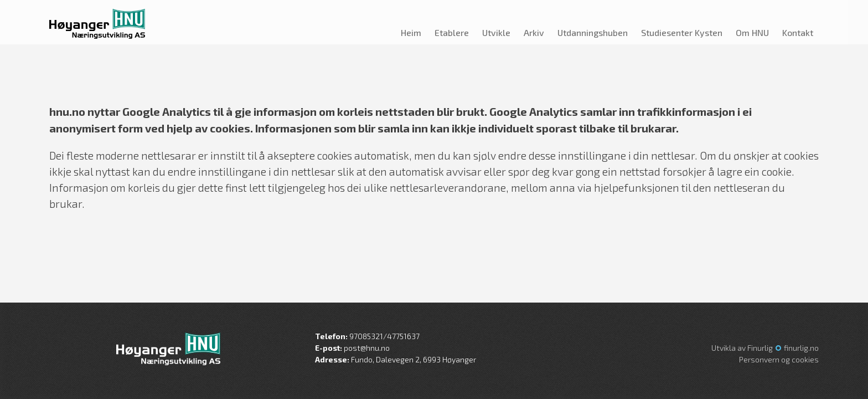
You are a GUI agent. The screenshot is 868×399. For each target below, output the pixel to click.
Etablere (452, 32)
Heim (411, 32)
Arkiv (534, 32)
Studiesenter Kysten (682, 32)
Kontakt (798, 32)
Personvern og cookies (779, 359)
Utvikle (496, 32)
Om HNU (752, 32)
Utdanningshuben (593, 32)
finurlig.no (801, 348)
